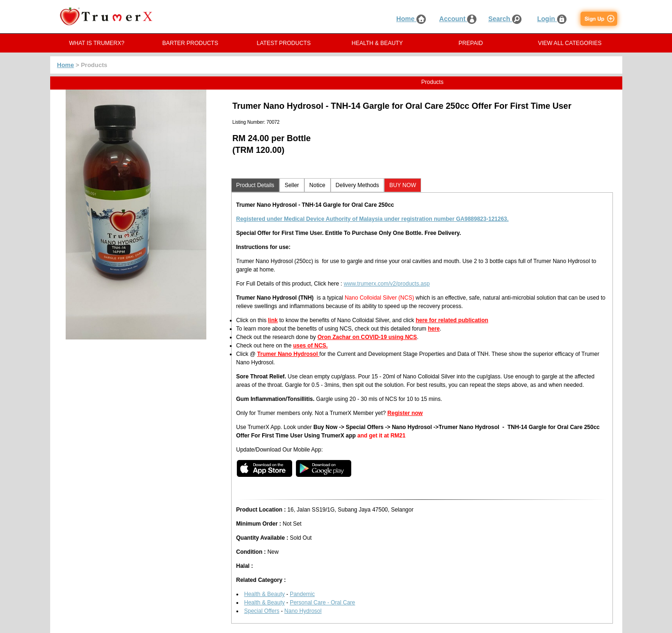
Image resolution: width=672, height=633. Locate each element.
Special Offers (262, 611)
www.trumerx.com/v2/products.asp (387, 284)
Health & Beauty (265, 594)
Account (458, 19)
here (434, 329)
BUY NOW (403, 185)
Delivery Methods (358, 185)
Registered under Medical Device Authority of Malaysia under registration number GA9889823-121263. (373, 219)
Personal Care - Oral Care (322, 603)
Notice (317, 185)
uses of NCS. (310, 346)
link (273, 320)
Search (505, 19)
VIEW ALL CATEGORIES (570, 43)
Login (552, 19)
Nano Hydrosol (303, 611)
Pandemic (302, 594)
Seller (292, 185)
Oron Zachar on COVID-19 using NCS (367, 337)
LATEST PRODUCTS (284, 43)
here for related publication (452, 320)
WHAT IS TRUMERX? (97, 43)
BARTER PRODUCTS (190, 43)
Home (411, 19)
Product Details (255, 185)
